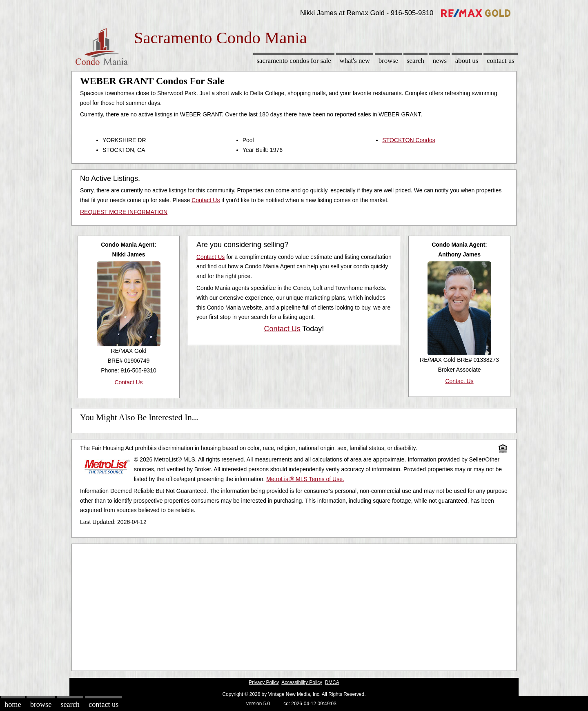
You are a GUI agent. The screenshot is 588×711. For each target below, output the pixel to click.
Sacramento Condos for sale (294, 61)
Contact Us (501, 61)
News (440, 61)
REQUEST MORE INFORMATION (124, 212)
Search (415, 61)
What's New (355, 61)
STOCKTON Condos (409, 140)
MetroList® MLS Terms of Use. (305, 479)
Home (13, 704)
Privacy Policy (264, 682)
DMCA (332, 682)
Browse (388, 61)
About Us (467, 61)
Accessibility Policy (302, 682)
